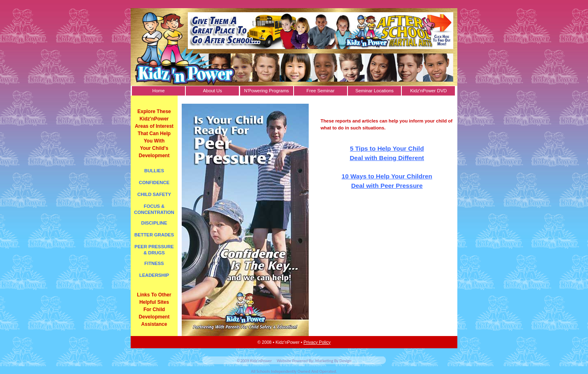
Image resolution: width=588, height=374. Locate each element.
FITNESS (154, 263)
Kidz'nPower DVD (429, 91)
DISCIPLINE (154, 223)
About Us (213, 91)
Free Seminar (321, 91)
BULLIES (154, 171)
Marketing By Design (333, 361)
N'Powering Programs (267, 91)
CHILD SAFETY (154, 194)
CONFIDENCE (154, 183)
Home (158, 91)
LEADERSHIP (154, 275)
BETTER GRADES (154, 235)
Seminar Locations (374, 91)
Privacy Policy (317, 342)
